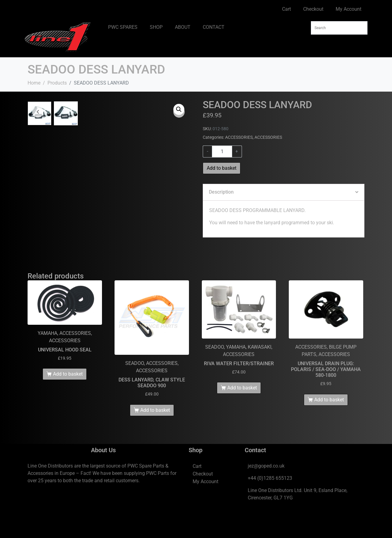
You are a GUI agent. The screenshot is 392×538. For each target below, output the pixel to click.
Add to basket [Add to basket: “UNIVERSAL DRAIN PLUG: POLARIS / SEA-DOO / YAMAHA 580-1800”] (329, 425)
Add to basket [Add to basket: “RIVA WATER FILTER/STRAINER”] (242, 413)
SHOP (156, 27)
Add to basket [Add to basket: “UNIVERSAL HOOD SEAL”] (68, 399)
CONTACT (214, 27)
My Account (349, 9)
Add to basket (222, 168)
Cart (286, 9)
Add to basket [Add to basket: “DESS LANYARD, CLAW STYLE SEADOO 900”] (155, 435)
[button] (179, 109)
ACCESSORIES (239, 137)
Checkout (313, 9)
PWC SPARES (123, 27)
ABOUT (183, 27)
